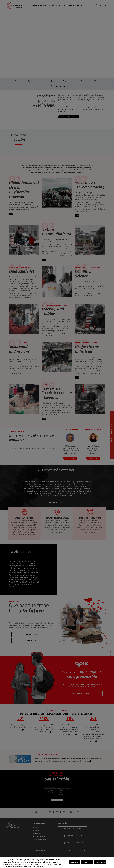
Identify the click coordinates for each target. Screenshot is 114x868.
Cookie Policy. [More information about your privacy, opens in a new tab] (39, 866)
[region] (57, 862)
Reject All (87, 862)
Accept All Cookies (100, 862)
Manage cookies (74, 862)
